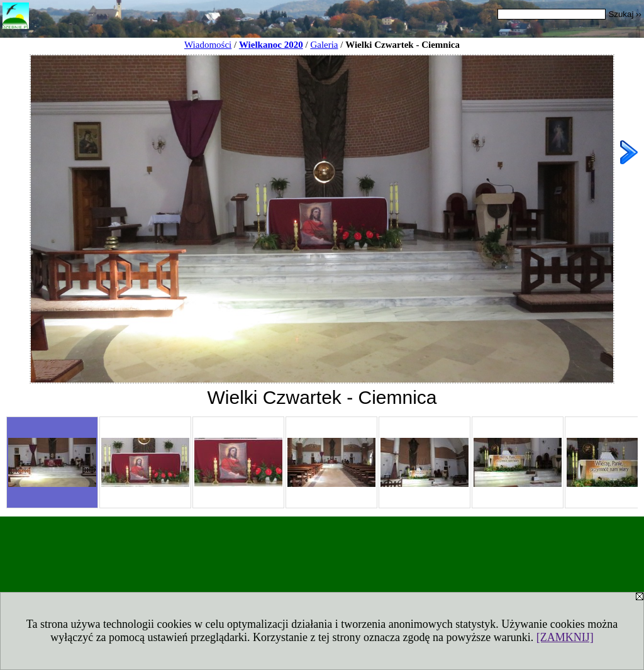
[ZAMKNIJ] (565, 637)
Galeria (324, 45)
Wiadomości (208, 45)
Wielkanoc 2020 (271, 45)
